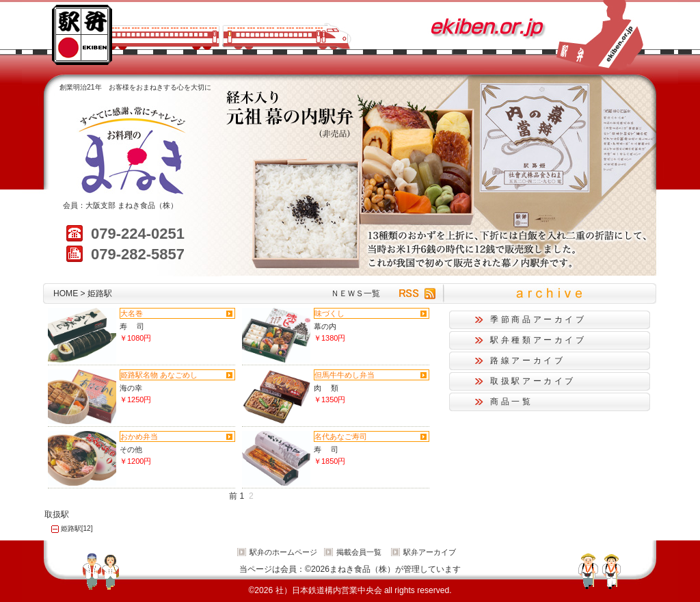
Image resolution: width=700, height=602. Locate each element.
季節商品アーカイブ (538, 319)
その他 (131, 449)
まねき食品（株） (148, 205)
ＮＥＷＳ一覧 (355, 293)
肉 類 (326, 388)
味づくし (329, 313)
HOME (66, 293)
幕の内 (325, 326)
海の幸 (131, 388)
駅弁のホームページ (283, 552)
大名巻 (132, 313)
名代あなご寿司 (341, 436)
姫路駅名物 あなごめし (159, 375)
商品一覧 (512, 402)
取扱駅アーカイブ (533, 381)
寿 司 (132, 326)
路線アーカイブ (527, 361)
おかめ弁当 (139, 436)
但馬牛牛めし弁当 (345, 375)
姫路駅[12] (77, 528)
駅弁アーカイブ (430, 552)
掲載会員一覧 (359, 552)
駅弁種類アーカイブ (538, 340)
